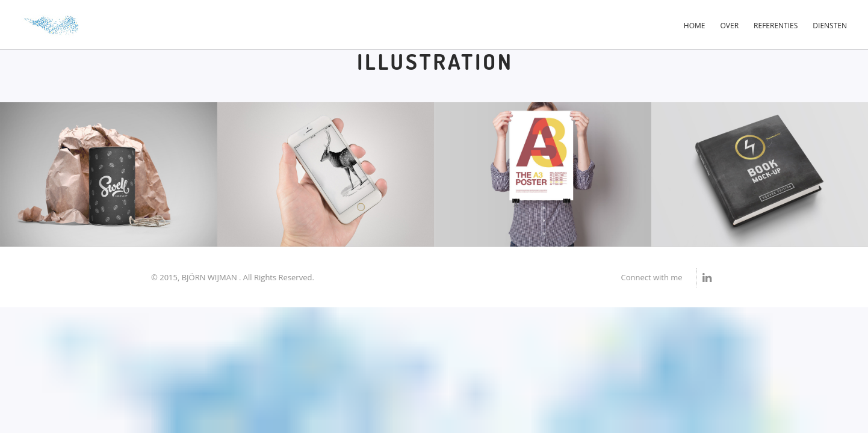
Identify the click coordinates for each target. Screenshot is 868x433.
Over (730, 26)
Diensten (830, 26)
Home (695, 26)
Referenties (776, 26)
